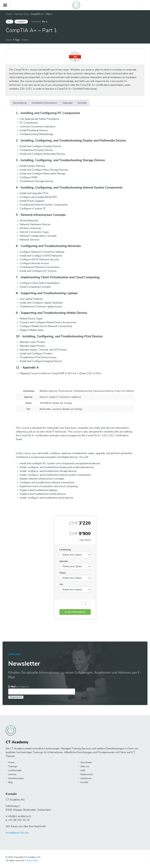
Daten (63, 573)
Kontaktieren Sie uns (17, 833)
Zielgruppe (67, 103)
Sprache (64, 561)
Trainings (13, 767)
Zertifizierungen (16, 778)
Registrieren (16, 697)
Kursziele (82, 103)
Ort (61, 584)
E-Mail (18, 687)
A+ (10, 22)
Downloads (86, 763)
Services (12, 774)
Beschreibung (20, 103)
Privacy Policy (31, 861)
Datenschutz (87, 774)
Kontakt (84, 782)
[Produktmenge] (86, 605)
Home (9, 14)
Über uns (85, 767)
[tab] (20, 103)
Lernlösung (65, 550)
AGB (83, 770)
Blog (10, 782)
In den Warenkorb (75, 612)
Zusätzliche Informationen (44, 103)
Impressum (86, 778)
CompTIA (21, 22)
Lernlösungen (15, 770)
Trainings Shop (21, 14)
